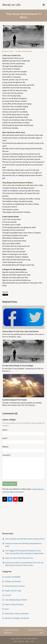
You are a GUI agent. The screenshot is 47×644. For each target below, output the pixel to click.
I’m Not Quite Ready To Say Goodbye (18, 366)
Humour (8, 595)
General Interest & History (15, 586)
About (27, 641)
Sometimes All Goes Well (35, 631)
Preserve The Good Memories (10, 631)
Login (32, 641)
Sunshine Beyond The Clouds (15, 400)
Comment (7, 455)
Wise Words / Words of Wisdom (17, 614)
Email (5, 438)
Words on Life (11, 5)
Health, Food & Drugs (13, 591)
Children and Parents (13, 581)
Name (5, 430)
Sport (7, 609)
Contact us (21, 641)
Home (15, 641)
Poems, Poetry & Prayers (25, 51)
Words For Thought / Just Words (17, 618)
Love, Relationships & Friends (16, 600)
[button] (44, 5)
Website (5, 447)
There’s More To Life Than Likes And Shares (20, 331)
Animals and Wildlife (13, 577)
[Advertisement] (23, 517)
